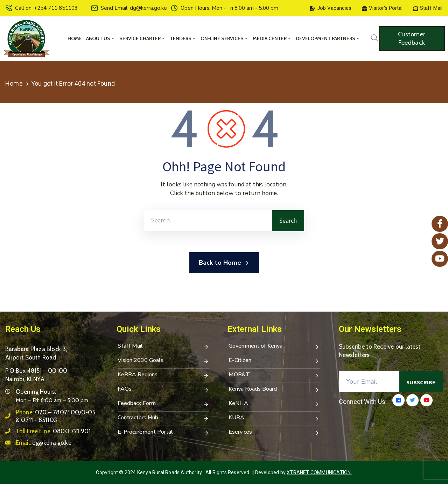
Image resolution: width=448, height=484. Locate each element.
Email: (44, 443)
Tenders (183, 38)
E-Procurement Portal (163, 433)
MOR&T (274, 375)
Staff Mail (163, 347)
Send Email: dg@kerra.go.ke (134, 8)
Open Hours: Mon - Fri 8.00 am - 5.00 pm (229, 8)
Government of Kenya (274, 347)
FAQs (163, 390)
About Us (101, 38)
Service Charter (142, 38)
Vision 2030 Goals (163, 361)
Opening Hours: (36, 392)
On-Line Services (225, 38)
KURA (274, 418)
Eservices (274, 433)
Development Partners (328, 38)
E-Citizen (274, 361)
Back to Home (224, 263)
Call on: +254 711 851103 (46, 8)
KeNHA (274, 404)
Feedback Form (163, 404)
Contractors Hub (163, 418)
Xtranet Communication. (319, 472)
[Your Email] (369, 382)
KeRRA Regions (163, 375)
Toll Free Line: (53, 431)
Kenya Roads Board (274, 390)
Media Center (272, 38)
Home (75, 38)
